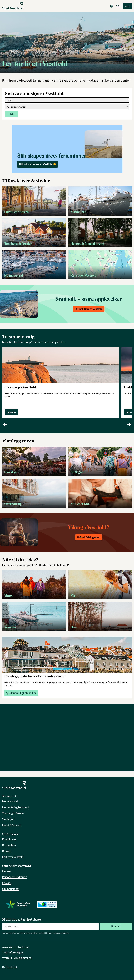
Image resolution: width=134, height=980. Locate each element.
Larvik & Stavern (12, 825)
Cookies (7, 883)
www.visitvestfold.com (15, 947)
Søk (12, 114)
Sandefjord (9, 819)
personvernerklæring (60, 933)
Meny (127, 6)
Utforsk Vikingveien (89, 537)
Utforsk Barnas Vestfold (89, 309)
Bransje (7, 851)
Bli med (116, 926)
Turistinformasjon (12, 952)
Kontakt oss (9, 839)
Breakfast (11, 967)
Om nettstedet (11, 889)
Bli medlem (9, 845)
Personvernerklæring (14, 877)
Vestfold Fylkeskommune (17, 958)
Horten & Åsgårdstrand (16, 807)
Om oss (6, 871)
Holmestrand (10, 801)
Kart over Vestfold (13, 857)
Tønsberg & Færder (13, 813)
